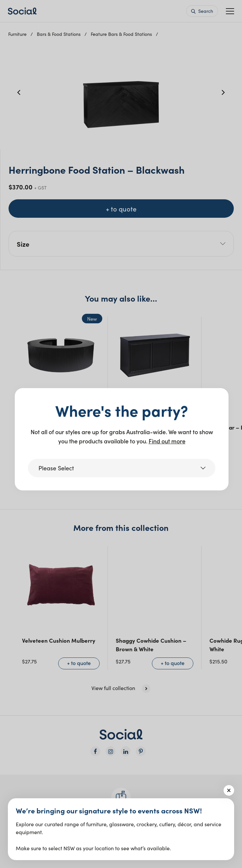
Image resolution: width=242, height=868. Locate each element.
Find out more (167, 441)
